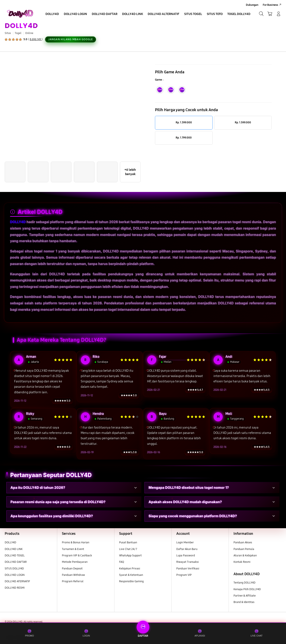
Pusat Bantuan (128, 542)
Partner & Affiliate (245, 596)
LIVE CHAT (257, 633)
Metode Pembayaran (75, 562)
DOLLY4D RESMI (15, 588)
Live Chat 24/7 (128, 549)
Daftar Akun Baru (187, 549)
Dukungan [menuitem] (252, 5)
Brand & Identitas (244, 602)
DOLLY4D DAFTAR (16, 562)
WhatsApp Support (130, 556)
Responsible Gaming (131, 581)
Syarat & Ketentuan (131, 575)
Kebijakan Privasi (130, 569)
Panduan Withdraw (73, 575)
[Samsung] (20, 14)
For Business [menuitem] (270, 5)
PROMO (29, 633)
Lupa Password (186, 556)
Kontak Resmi (242, 562)
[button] (270, 14)
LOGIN (86, 633)
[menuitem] (52, 14)
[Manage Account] (279, 14)
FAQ (122, 562)
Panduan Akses (243, 542)
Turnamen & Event (73, 549)
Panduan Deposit (72, 569)
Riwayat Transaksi (188, 562)
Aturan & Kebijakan (245, 556)
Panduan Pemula (244, 549)
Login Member (185, 542)
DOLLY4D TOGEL (15, 556)
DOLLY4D (21, 26)
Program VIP (184, 575)
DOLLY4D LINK (14, 549)
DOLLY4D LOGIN (15, 575)
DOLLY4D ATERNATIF (17, 581)
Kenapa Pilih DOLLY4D (247, 589)
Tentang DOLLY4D (244, 583)
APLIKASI (200, 633)
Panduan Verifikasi (188, 569)
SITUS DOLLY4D (14, 569)
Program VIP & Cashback (77, 556)
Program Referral (73, 581)
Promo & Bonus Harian (76, 542)
